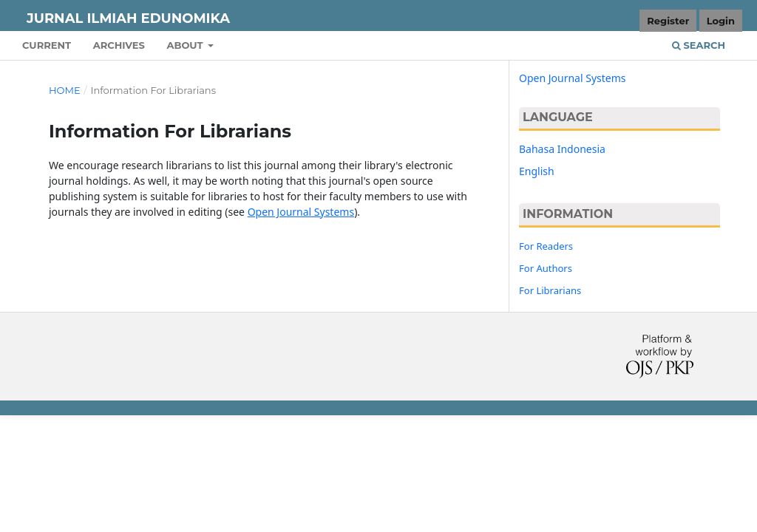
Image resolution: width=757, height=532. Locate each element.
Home (65, 90)
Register (668, 21)
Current (47, 45)
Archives (119, 45)
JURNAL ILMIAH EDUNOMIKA (128, 18)
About (186, 45)
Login (721, 21)
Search (699, 45)
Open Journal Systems (301, 212)
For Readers (546, 246)
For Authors (546, 268)
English (537, 171)
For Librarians (550, 290)
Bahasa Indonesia (562, 149)
